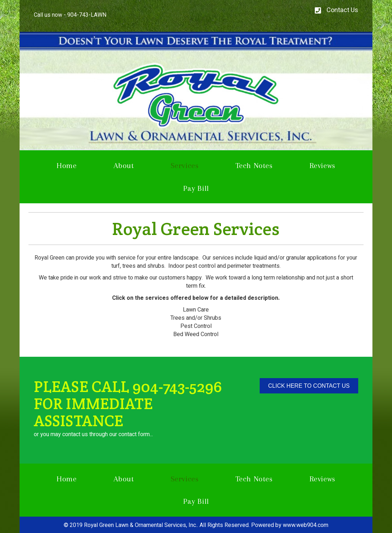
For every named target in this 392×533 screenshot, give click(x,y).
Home (67, 165)
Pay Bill (196, 188)
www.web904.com (306, 525)
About (124, 165)
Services (185, 165)
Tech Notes (254, 165)
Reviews (322, 165)
